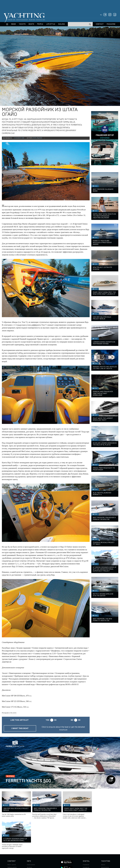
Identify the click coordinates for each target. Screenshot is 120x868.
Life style (51, 24)
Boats (9, 840)
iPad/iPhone (87, 842)
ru (101, 15)
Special (10, 845)
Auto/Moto (11, 848)
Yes (47, 720)
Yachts (22, 24)
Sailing (61, 24)
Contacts (104, 840)
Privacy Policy (58, 855)
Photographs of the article (9, 713)
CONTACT (100, 24)
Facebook (86, 834)
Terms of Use (69, 855)
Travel (10, 842)
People (40, 24)
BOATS (31, 24)
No (72, 720)
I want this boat (20, 728)
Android (85, 845)
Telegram (86, 840)
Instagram (86, 837)
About (103, 834)
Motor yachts (12, 834)
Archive (29, 837)
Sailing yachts (12, 837)
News (13, 24)
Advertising (105, 837)
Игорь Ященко (37, 138)
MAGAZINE (111, 24)
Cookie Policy (79, 855)
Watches (10, 850)
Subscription (31, 834)
